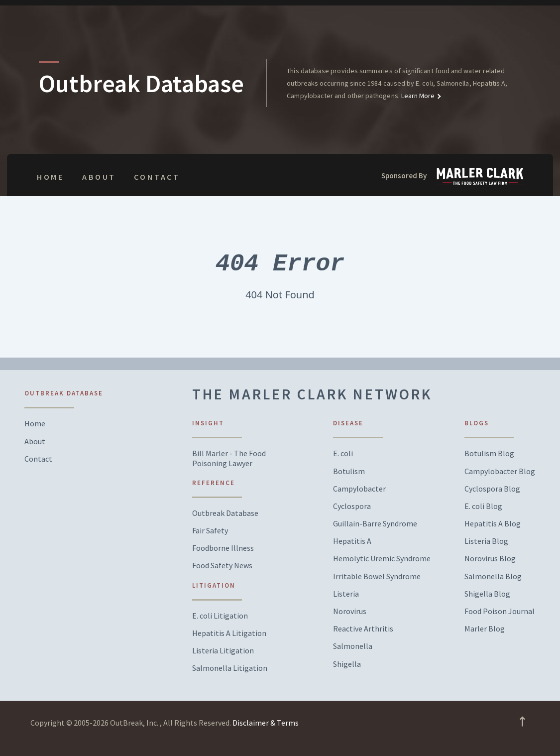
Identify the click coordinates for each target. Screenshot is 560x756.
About (99, 177)
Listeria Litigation (223, 651)
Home (51, 177)
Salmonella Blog (493, 576)
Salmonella (353, 646)
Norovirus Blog (490, 559)
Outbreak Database (225, 513)
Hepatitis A (352, 541)
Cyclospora (352, 506)
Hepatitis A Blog (493, 524)
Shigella (347, 664)
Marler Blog (485, 629)
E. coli (343, 453)
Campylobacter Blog (500, 471)
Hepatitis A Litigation (229, 633)
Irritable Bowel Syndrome (377, 576)
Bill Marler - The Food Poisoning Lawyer (229, 458)
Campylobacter (359, 489)
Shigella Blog (487, 594)
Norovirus (350, 611)
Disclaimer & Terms (266, 723)
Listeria (346, 594)
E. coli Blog (483, 506)
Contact (157, 177)
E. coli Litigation (220, 616)
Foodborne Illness (223, 548)
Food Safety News (222, 566)
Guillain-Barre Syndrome (375, 524)
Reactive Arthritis (363, 629)
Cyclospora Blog (492, 489)
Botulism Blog (489, 453)
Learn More (417, 96)
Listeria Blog (486, 541)
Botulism (349, 471)
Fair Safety (210, 531)
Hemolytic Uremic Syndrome (382, 559)
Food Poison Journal (500, 611)
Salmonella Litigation (230, 668)
